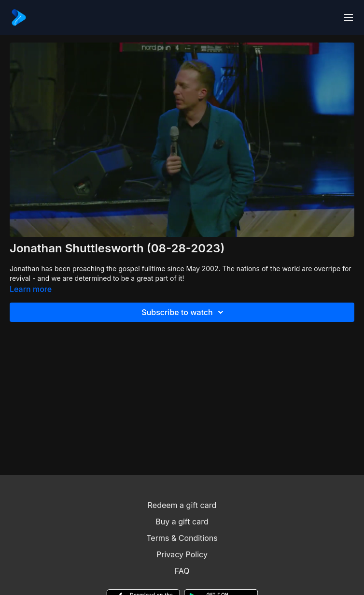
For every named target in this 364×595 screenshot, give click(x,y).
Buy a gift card (182, 522)
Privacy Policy (182, 554)
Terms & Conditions (182, 538)
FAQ (182, 571)
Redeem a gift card (182, 505)
